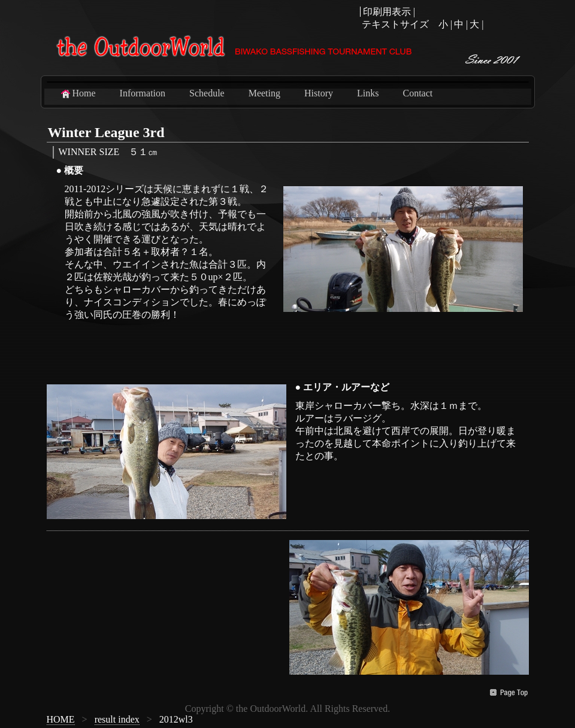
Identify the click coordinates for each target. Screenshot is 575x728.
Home (78, 93)
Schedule (207, 93)
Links (368, 93)
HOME (61, 719)
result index (117, 719)
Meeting (264, 93)
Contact (417, 93)
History (319, 93)
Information (143, 93)
